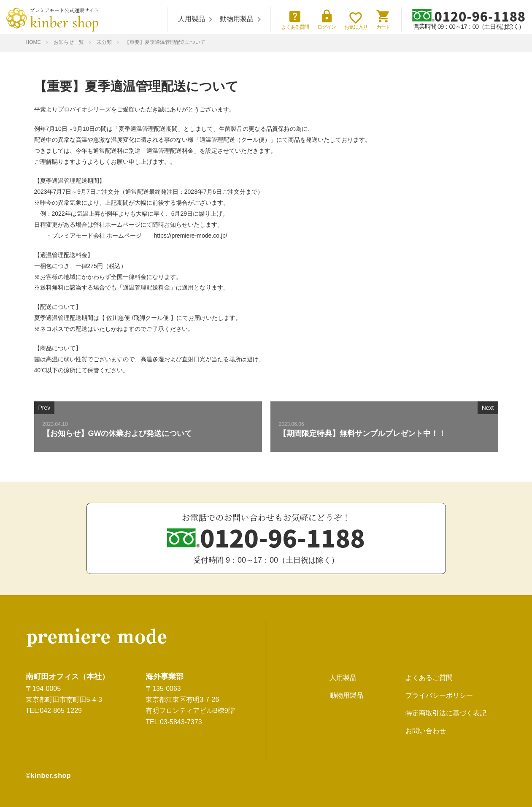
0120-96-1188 (469, 16)
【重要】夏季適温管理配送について (165, 42)
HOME (33, 42)
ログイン (327, 19)
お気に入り (356, 21)
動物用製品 (237, 19)
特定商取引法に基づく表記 (446, 713)
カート (383, 19)
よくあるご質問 (429, 678)
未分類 (104, 42)
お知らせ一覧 (69, 42)
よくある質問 (295, 19)
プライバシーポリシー (439, 695)
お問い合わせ (426, 731)
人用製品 (192, 19)
